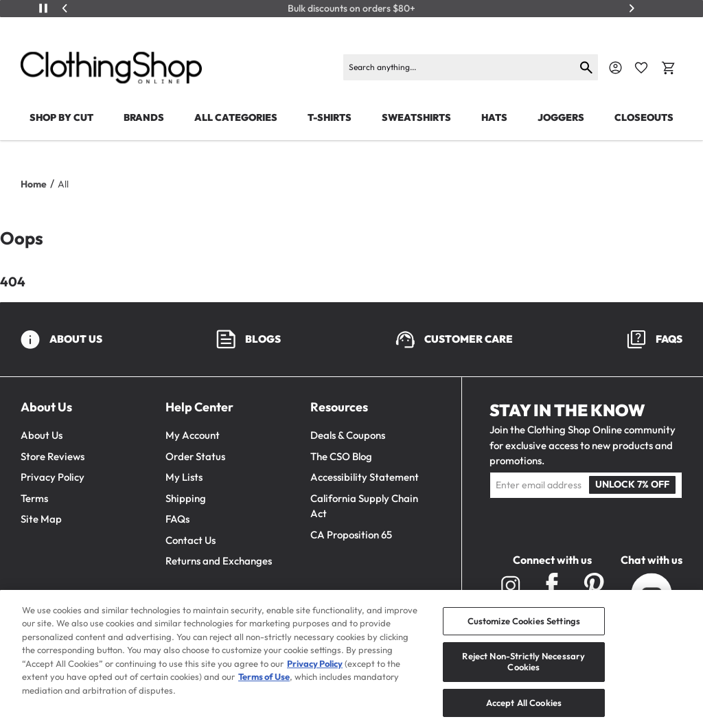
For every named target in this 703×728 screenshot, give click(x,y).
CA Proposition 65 (351, 535)
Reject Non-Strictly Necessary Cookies (523, 670)
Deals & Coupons (348, 435)
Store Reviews (53, 456)
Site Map (41, 519)
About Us (42, 435)
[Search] (459, 67)
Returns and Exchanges (219, 561)
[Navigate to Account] (615, 68)
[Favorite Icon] (641, 68)
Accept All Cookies (524, 710)
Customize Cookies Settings (524, 628)
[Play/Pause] (43, 8)
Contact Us (191, 540)
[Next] (632, 8)
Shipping (186, 498)
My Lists (184, 477)
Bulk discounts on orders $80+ (351, 9)
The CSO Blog (341, 456)
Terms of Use (264, 685)
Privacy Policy (53, 477)
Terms (34, 498)
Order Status (195, 456)
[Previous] (65, 8)
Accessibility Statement (365, 477)
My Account (193, 435)
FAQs (177, 519)
